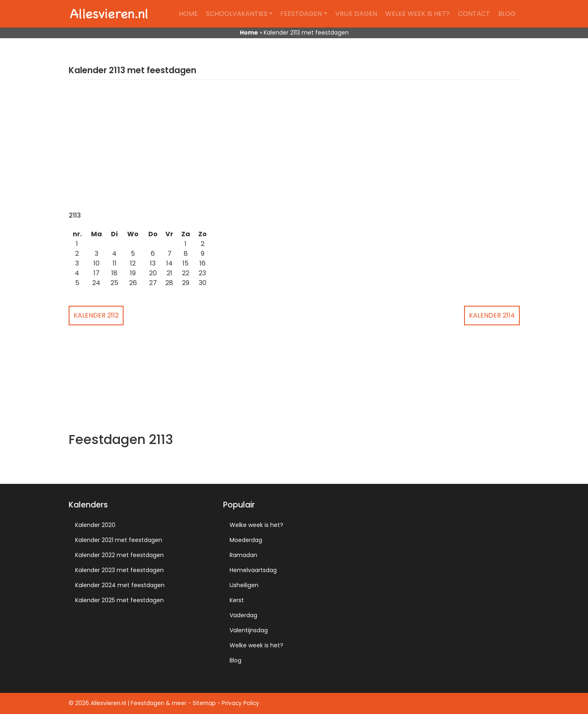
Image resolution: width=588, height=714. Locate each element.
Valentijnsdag (249, 630)
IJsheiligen (244, 585)
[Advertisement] (294, 150)
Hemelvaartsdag (253, 570)
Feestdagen (301, 14)
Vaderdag (243, 615)
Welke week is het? (418, 14)
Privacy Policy (241, 703)
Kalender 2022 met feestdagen (119, 555)
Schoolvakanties (237, 14)
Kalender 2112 (96, 315)
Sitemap (204, 703)
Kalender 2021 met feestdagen (119, 540)
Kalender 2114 (492, 315)
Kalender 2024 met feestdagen (120, 585)
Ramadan (243, 555)
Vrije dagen (356, 14)
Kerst (237, 600)
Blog (507, 14)
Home (188, 14)
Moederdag (246, 540)
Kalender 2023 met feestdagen (119, 570)
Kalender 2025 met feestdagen (119, 600)
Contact (474, 14)
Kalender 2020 (95, 525)
